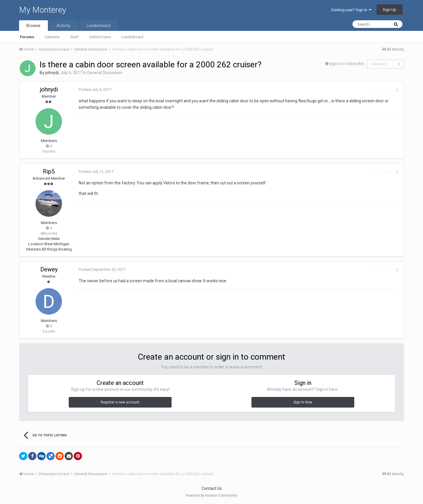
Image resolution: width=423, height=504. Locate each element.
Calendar (52, 37)
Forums (27, 37)
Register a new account (120, 402)
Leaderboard (132, 37)
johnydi (52, 73)
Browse (33, 26)
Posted (94, 90)
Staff (74, 37)
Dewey (49, 269)
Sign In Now (303, 402)
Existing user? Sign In (351, 10)
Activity (64, 26)
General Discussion (105, 73)
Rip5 (49, 171)
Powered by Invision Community (211, 495)
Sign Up (390, 10)
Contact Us (212, 488)
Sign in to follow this (347, 64)
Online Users (100, 37)
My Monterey (43, 10)
